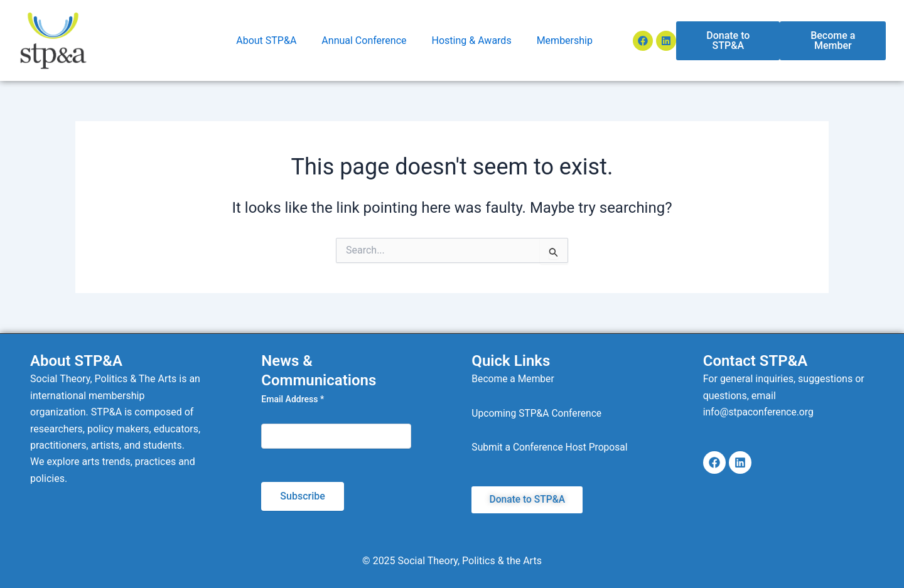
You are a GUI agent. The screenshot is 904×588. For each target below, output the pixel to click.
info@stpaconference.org (760, 412)
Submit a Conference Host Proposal (551, 447)
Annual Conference (364, 40)
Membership (565, 40)
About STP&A (266, 40)
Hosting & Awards (472, 40)
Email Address (293, 399)
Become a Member (514, 379)
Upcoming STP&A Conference (538, 413)
